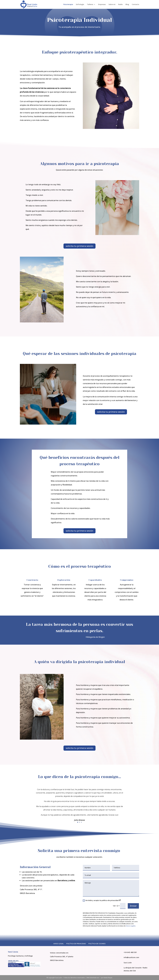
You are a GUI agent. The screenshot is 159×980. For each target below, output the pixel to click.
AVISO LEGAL (59, 944)
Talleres (90, 5)
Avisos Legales (131, 926)
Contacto (135, 5)
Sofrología (80, 5)
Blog (127, 5)
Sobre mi (112, 5)
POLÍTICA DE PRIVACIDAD (76, 944)
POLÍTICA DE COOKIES (97, 944)
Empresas (102, 5)
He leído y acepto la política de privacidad (102, 900)
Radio (120, 5)
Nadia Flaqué (108, 978)
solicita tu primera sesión (79, 246)
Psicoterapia (68, 5)
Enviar (133, 906)
